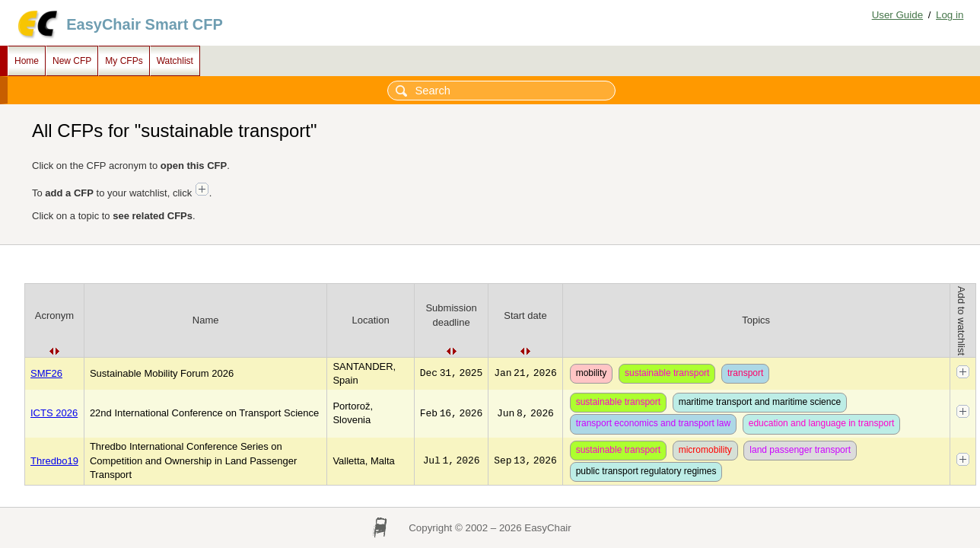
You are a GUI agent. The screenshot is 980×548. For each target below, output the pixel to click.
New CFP (72, 61)
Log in (950, 15)
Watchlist (175, 61)
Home (27, 61)
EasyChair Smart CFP (145, 24)
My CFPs (124, 61)
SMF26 (46, 373)
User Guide (897, 15)
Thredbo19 (54, 461)
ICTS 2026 (54, 413)
